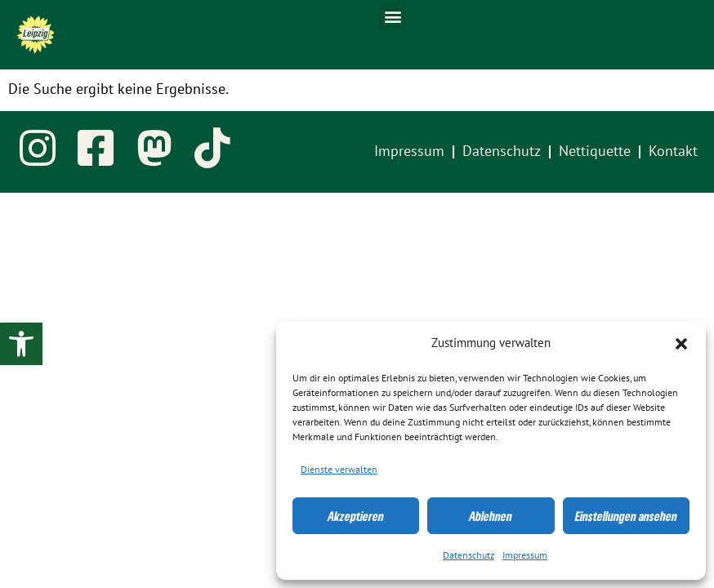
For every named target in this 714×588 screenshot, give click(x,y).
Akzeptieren (356, 516)
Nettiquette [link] (595, 151)
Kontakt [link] (673, 151)
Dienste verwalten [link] (339, 470)
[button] (681, 344)
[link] (21, 344)
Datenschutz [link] (469, 555)
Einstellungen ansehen (626, 516)
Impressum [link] (525, 555)
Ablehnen (491, 516)
